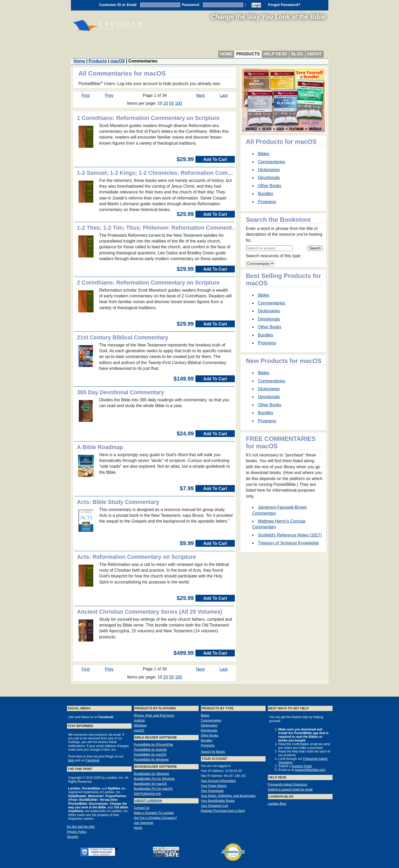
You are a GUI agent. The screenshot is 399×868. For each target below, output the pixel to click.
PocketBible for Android (150, 750)
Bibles (264, 154)
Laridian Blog (277, 804)
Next (200, 95)
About (315, 54)
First (86, 95)
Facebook (93, 760)
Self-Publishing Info (147, 794)
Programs (267, 202)
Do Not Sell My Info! (81, 827)
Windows (140, 725)
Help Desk (275, 54)
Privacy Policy (77, 832)
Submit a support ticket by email (290, 790)
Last (224, 95)
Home (226, 54)
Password (190, 5)
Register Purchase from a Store (223, 811)
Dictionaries (269, 170)
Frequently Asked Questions (288, 785)
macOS (118, 61)
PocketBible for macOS (150, 755)
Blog (297, 54)
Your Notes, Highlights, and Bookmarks (228, 796)
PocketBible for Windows (151, 760)
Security (73, 837)
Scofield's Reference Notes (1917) (290, 535)
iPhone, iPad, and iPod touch (154, 716)
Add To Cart (215, 159)
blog (71, 760)
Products (248, 54)
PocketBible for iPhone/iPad (154, 745)
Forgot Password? (284, 5)
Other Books (270, 186)
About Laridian (148, 801)
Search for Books (213, 752)
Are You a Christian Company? (156, 818)
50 (172, 103)
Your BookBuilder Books (218, 801)
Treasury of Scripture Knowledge (288, 543)
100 (178, 103)
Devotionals (269, 178)
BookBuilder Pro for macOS (153, 789)
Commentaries (272, 162)
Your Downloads (212, 791)
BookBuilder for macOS (150, 784)
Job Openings (144, 823)
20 (166, 103)
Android (139, 720)
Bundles (266, 194)
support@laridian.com (310, 770)
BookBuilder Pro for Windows (154, 779)
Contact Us (142, 808)
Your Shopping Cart (215, 806)
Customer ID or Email (118, 5)
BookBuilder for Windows (152, 774)
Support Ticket (302, 766)
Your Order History (214, 786)
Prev (109, 95)
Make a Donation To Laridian (154, 813)
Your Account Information (219, 781)
